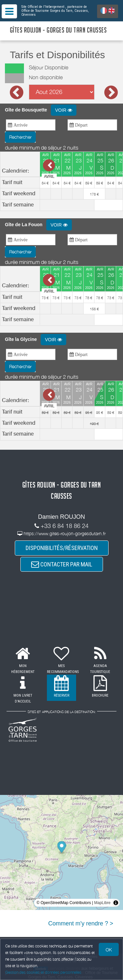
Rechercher (20, 137)
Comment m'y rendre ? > (81, 923)
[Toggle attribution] (116, 903)
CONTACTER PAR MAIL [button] (62, 564)
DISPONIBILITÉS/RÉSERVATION (62, 548)
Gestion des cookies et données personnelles (43, 972)
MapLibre (102, 903)
